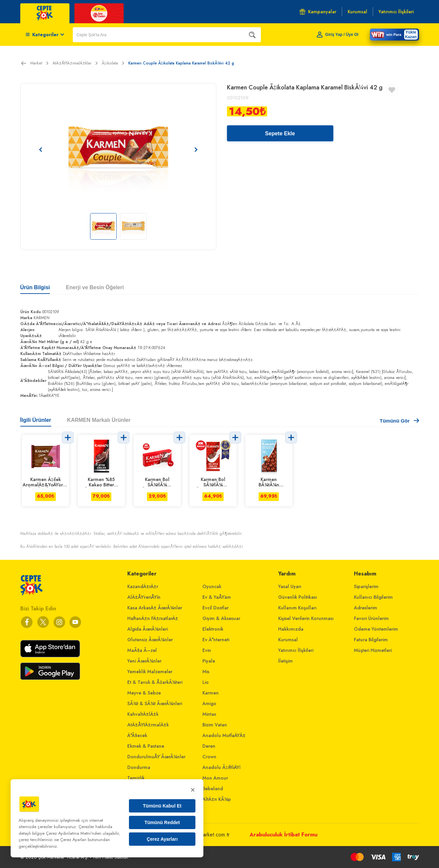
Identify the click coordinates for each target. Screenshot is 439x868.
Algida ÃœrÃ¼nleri (148, 629)
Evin (207, 650)
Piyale (209, 661)
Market (39, 63)
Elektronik (213, 629)
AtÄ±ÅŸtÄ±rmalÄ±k (148, 725)
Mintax (209, 714)
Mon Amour (215, 778)
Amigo (209, 703)
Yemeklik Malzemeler (150, 672)
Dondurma (139, 767)
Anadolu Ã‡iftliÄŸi (221, 767)
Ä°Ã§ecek (137, 735)
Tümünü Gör (399, 421)
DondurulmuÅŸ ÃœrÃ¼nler (156, 757)
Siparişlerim (366, 586)
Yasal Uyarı (290, 586)
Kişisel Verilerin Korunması (306, 618)
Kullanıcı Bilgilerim (373, 597)
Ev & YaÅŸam (217, 597)
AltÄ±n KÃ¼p (217, 799)
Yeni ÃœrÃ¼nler (144, 661)
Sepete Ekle (280, 133)
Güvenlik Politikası (298, 597)
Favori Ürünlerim (371, 618)
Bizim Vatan (215, 725)
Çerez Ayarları (162, 839)
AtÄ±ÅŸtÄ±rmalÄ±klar (75, 63)
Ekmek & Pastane (146, 746)
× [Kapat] (193, 790)
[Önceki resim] (41, 150)
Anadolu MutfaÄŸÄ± (224, 735)
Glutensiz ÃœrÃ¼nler (150, 640)
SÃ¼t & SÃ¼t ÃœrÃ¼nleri (155, 703)
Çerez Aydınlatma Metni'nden (74, 833)
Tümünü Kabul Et (162, 806)
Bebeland (213, 789)
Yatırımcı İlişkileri (296, 650)
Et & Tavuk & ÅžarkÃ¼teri (155, 682)
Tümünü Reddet (162, 822)
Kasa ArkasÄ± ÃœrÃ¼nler (155, 608)
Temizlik (136, 778)
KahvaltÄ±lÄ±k (143, 714)
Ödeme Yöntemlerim (376, 629)
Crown (209, 757)
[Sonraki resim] (196, 150)
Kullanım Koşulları (297, 608)
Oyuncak (212, 586)
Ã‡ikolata (113, 63)
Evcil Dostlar (216, 608)
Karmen (211, 693)
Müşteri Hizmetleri (373, 650)
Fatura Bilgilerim (371, 640)
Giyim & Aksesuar (221, 618)
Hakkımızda (291, 629)
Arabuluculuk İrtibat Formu (283, 835)
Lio (206, 682)
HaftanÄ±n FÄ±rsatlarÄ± (153, 618)
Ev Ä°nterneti (216, 640)
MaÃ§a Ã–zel (142, 650)
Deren (209, 746)
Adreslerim (366, 608)
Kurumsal (288, 640)
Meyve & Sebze (144, 693)
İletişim (285, 661)
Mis (206, 672)
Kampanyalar (318, 12)
